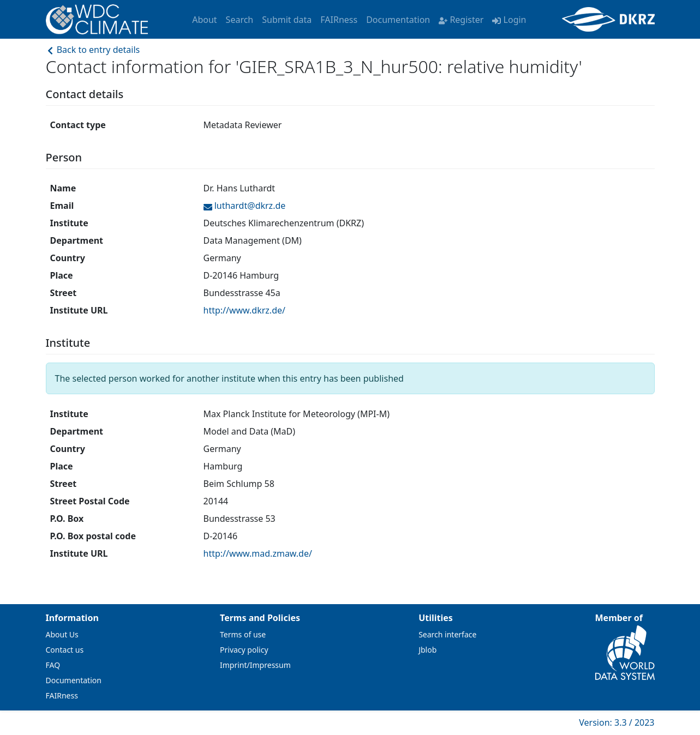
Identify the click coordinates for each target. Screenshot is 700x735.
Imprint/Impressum (255, 665)
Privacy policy (244, 650)
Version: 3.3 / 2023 (617, 722)
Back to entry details (93, 50)
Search (240, 20)
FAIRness (339, 20)
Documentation (398, 20)
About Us (62, 634)
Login (509, 20)
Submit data (287, 20)
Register (461, 20)
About (204, 20)
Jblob (427, 650)
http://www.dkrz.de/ (244, 310)
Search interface (447, 634)
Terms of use (243, 634)
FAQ (53, 665)
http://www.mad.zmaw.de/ (258, 553)
